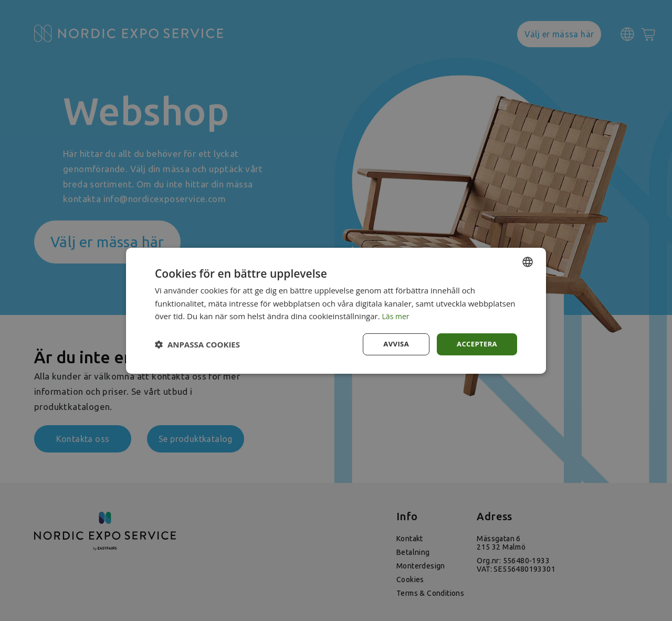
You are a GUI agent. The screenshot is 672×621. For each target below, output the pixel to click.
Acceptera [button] (475, 344)
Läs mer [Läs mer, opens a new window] (397, 315)
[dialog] (336, 310)
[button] (197, 344)
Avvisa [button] (392, 344)
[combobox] (528, 261)
